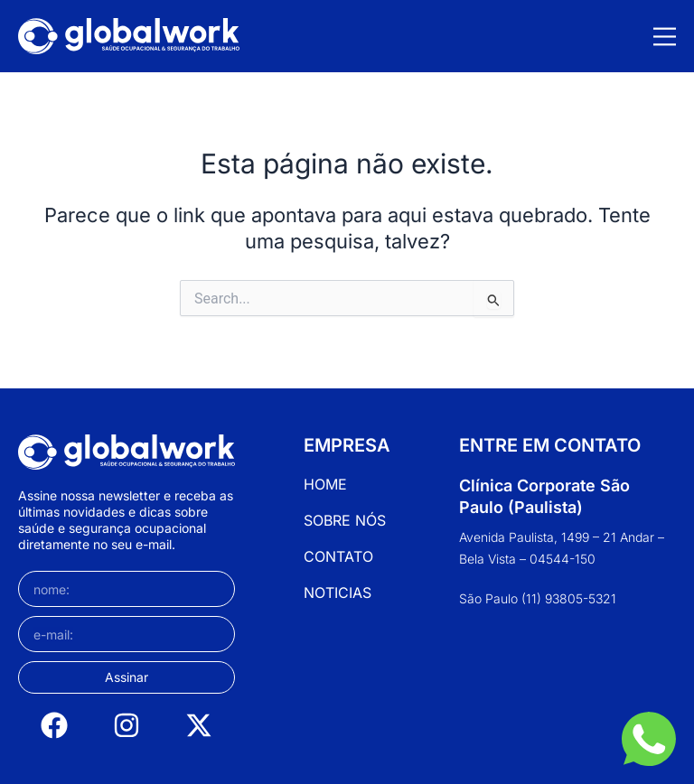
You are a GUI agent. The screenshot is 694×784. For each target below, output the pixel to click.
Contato (338, 556)
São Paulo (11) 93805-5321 (538, 598)
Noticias (338, 593)
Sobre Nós (345, 520)
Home (325, 484)
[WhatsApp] (649, 739)
